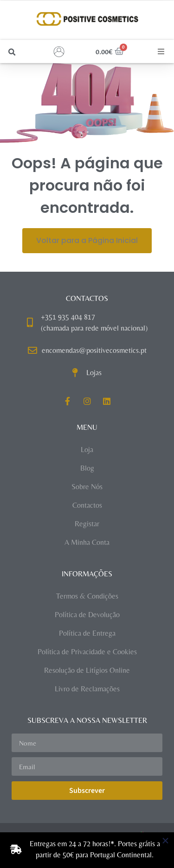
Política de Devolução (87, 615)
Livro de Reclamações (87, 689)
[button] (12, 52)
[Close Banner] (165, 841)
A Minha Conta (87, 542)
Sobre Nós (87, 487)
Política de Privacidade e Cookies (87, 652)
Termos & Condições (87, 596)
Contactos (87, 505)
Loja (87, 450)
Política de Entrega (87, 633)
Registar (87, 524)
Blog (87, 468)
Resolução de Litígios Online (87, 670)
